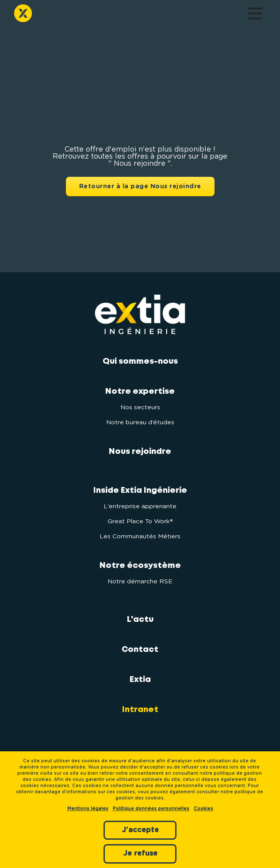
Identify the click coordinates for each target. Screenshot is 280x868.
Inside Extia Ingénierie (140, 491)
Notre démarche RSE (140, 582)
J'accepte (140, 830)
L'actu (140, 620)
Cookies (203, 809)
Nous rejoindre (140, 452)
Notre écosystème (140, 566)
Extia (140, 680)
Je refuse (140, 853)
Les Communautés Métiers (140, 537)
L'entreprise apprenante (140, 506)
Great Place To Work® (140, 522)
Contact (140, 650)
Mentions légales (88, 809)
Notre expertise (140, 392)
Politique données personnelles (151, 809)
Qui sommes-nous (140, 362)
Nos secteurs (140, 407)
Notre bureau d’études (140, 423)
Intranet (140, 710)
